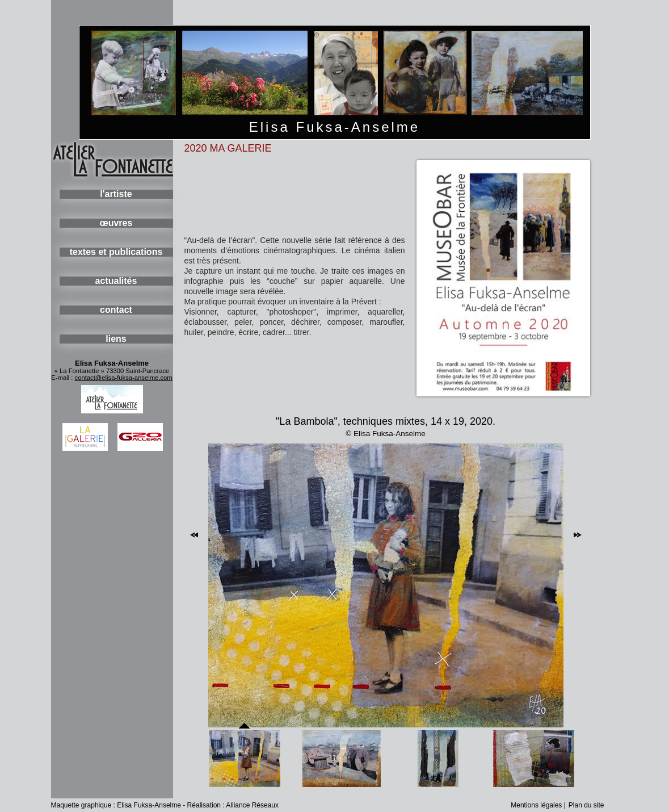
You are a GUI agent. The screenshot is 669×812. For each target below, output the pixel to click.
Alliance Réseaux (252, 805)
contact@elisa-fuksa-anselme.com (124, 378)
